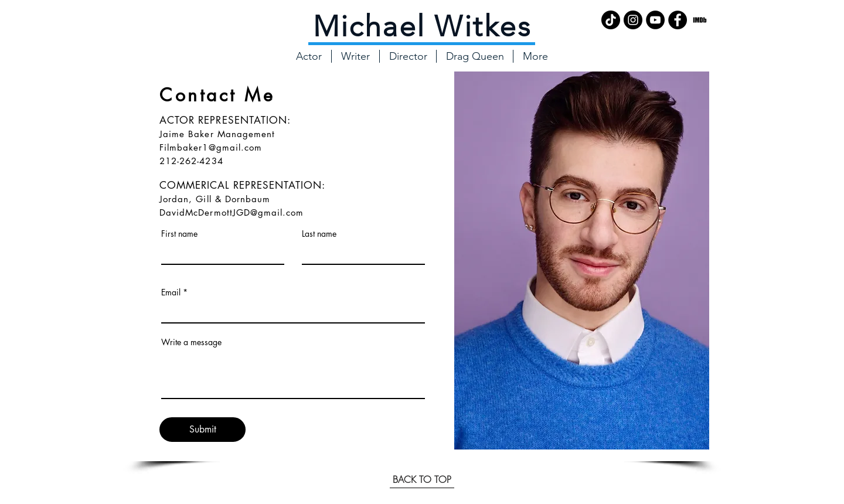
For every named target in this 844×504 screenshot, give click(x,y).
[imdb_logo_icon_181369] (700, 20)
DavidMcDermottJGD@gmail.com (232, 212)
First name (179, 234)
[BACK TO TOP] (422, 479)
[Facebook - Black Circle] (678, 20)
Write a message (191, 342)
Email (171, 292)
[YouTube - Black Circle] (655, 20)
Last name (319, 234)
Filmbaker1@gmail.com (211, 147)
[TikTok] (611, 20)
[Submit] (203, 430)
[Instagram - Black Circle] (633, 20)
